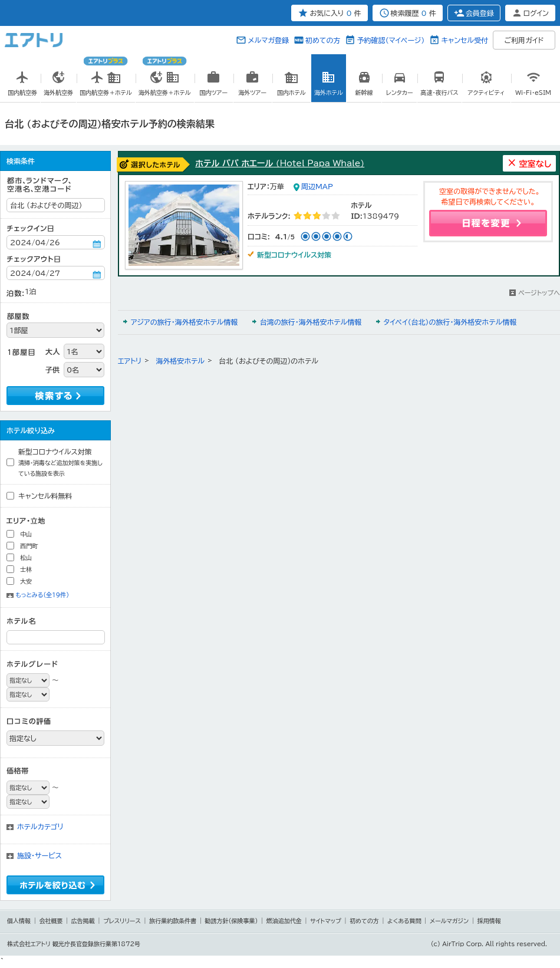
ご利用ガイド (524, 40)
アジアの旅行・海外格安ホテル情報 (184, 322)
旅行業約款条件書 (173, 921)
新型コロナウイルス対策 (60, 462)
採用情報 (489, 921)
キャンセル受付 (465, 40)
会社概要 (51, 921)
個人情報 (19, 921)
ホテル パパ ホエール (280, 163)
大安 (26, 581)
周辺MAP (317, 186)
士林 (26, 569)
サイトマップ (326, 921)
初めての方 (323, 40)
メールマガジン (449, 921)
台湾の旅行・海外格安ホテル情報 (311, 322)
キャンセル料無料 (45, 496)
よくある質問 (404, 921)
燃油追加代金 (284, 921)
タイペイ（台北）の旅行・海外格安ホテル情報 (450, 322)
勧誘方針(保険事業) (232, 921)
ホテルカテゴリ (40, 827)
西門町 (29, 546)
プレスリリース (122, 921)
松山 (26, 558)
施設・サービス (39, 855)
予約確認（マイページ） (391, 40)
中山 (26, 534)
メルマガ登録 (268, 40)
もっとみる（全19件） (42, 595)
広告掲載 (83, 921)
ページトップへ (539, 293)
